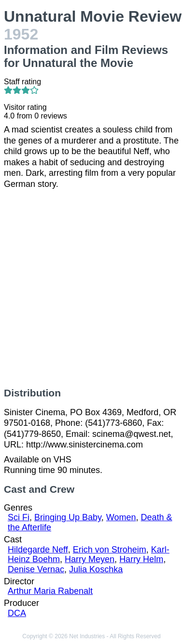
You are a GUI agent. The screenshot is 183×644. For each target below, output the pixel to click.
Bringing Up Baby (68, 517)
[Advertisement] (91, 288)
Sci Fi (19, 517)
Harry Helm (141, 559)
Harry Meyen (90, 559)
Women (121, 517)
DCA (17, 613)
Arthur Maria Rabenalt (50, 591)
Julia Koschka (96, 569)
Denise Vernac (36, 569)
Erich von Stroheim (110, 550)
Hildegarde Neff (38, 550)
